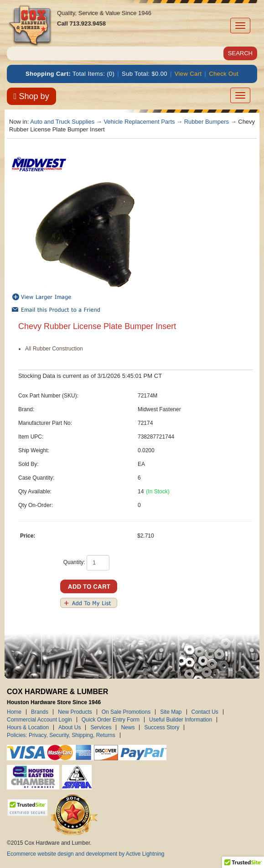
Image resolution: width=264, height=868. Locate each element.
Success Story (162, 727)
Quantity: (74, 562)
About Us (70, 727)
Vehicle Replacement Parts (139, 122)
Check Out (224, 74)
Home (14, 712)
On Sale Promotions (126, 712)
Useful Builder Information (181, 720)
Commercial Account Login (39, 720)
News (128, 727)
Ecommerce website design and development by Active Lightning (86, 854)
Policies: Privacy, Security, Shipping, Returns (61, 735)
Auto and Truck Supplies (62, 122)
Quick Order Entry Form (111, 720)
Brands (40, 712)
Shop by (31, 96)
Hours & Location (28, 727)
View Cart (188, 74)
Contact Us (205, 712)
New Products (75, 712)
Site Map (171, 712)
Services (101, 727)
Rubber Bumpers (207, 122)
